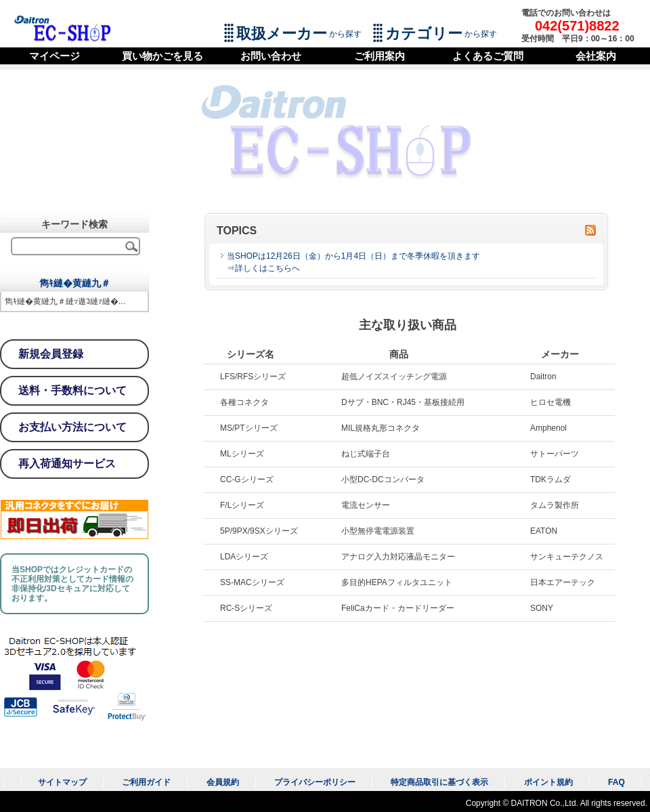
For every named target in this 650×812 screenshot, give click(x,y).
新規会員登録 (51, 354)
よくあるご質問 (488, 56)
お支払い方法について (72, 427)
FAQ (616, 782)
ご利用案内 (380, 56)
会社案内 (596, 56)
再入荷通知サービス (67, 464)
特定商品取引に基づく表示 (439, 782)
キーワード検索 (74, 224)
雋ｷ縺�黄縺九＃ (75, 283)
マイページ (55, 56)
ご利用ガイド (146, 782)
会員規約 (223, 782)
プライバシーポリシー (315, 782)
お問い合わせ (271, 56)
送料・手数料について (72, 390)
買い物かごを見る (162, 56)
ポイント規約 (548, 782)
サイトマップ (62, 782)
